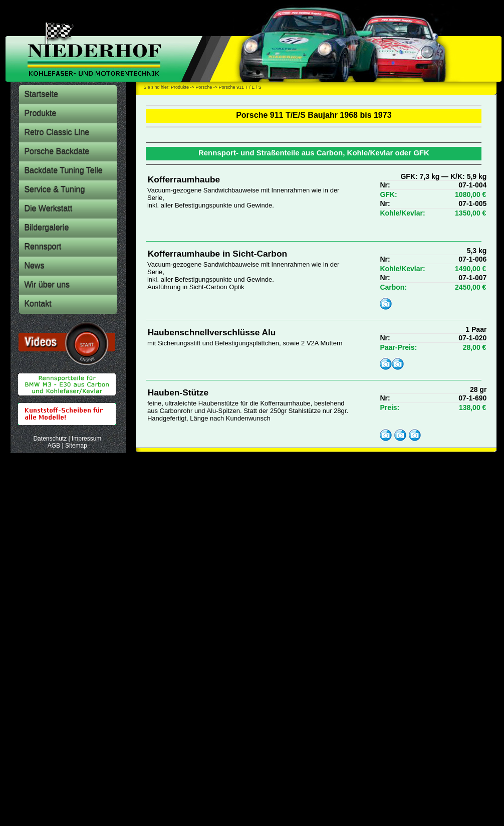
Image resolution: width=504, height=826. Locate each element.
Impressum (86, 439)
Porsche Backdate (57, 152)
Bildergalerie (46, 228)
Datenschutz (50, 439)
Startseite (41, 94)
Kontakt (38, 304)
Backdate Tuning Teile (63, 171)
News (34, 266)
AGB (54, 446)
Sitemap (76, 446)
